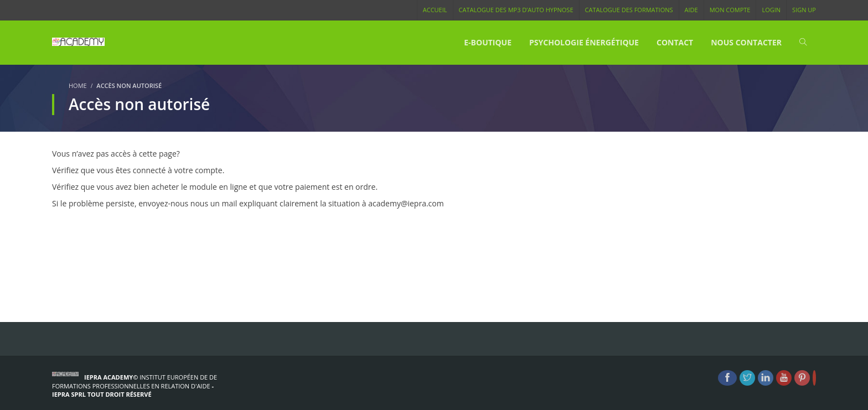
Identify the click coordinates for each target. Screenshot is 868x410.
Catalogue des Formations (629, 10)
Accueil (435, 10)
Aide (691, 10)
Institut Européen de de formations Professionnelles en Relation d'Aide (135, 382)
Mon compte (730, 10)
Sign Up (804, 10)
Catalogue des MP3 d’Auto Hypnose (516, 10)
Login (771, 10)
